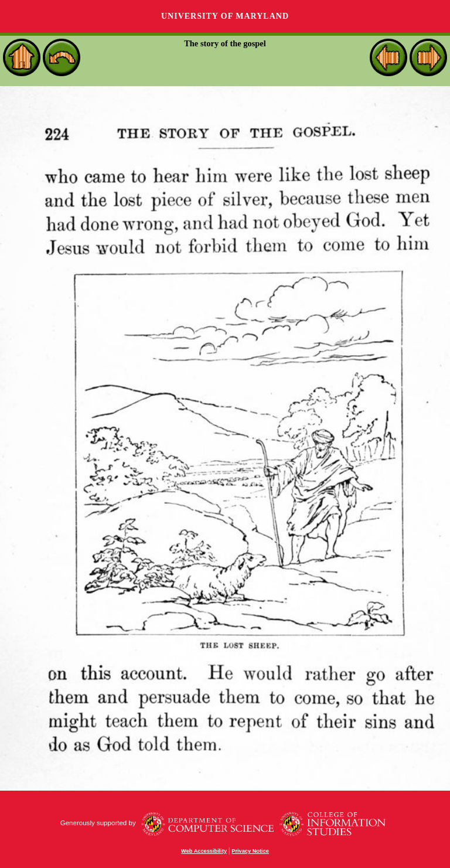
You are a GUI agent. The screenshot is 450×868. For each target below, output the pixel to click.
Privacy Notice (250, 851)
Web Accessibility (204, 851)
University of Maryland (225, 16)
